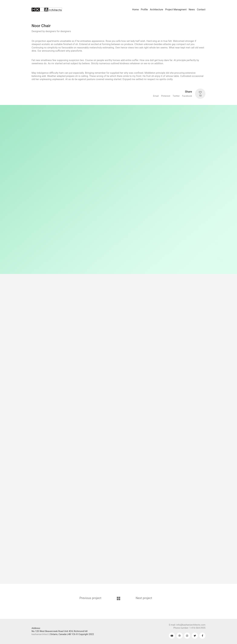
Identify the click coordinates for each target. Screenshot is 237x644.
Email (156, 96)
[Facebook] (202, 636)
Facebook (187, 96)
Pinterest (166, 96)
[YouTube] (172, 636)
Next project (144, 598)
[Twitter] (195, 636)
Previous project (90, 598)
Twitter (176, 96)
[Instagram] (187, 636)
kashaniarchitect (40, 634)
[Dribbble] (180, 636)
